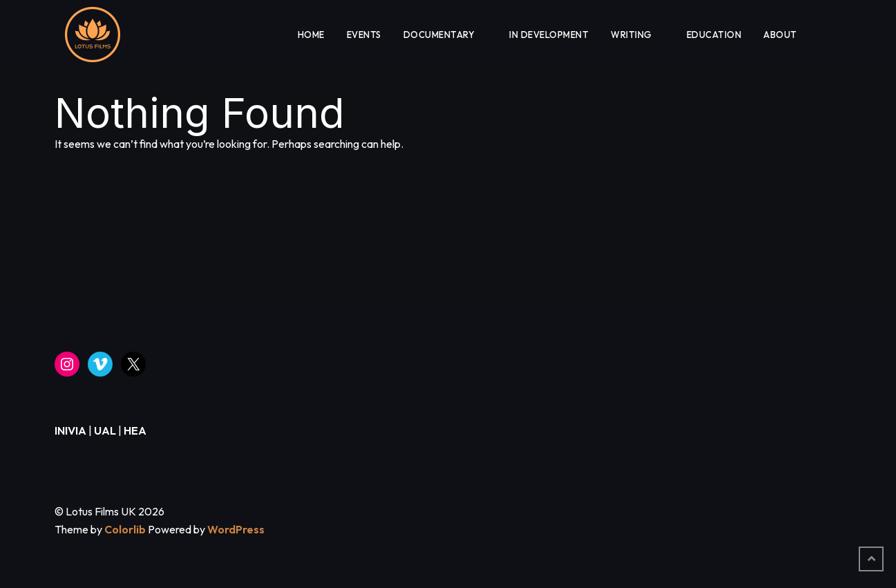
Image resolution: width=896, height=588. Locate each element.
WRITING (631, 35)
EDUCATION (714, 35)
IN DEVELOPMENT (549, 35)
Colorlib (125, 529)
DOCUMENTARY (439, 35)
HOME (311, 35)
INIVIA (70, 430)
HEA (135, 430)
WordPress (236, 529)
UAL (105, 430)
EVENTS (364, 35)
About (780, 35)
